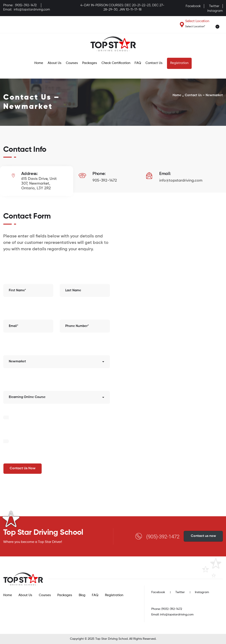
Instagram (215, 11)
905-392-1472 (105, 181)
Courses (72, 63)
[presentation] (36, 429)
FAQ (138, 63)
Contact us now (203, 536)
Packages (90, 63)
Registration (179, 63)
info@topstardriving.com (32, 10)
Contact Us (154, 63)
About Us (55, 63)
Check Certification (116, 63)
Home (39, 63)
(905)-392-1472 (26, 5)
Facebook (193, 6)
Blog (82, 595)
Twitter (214, 6)
